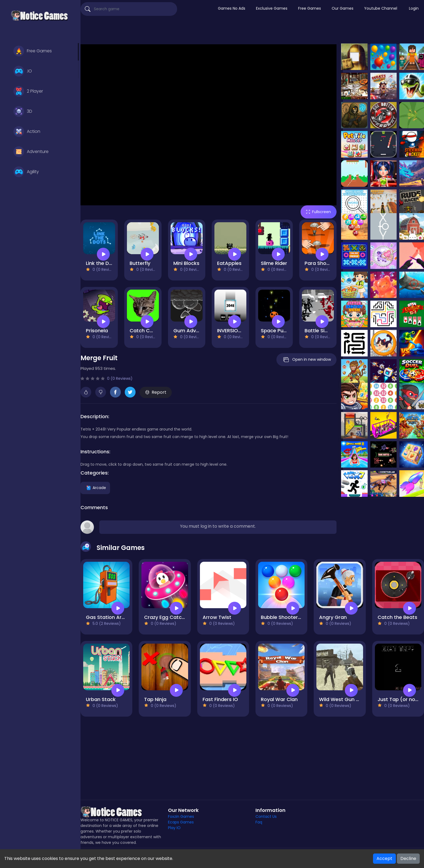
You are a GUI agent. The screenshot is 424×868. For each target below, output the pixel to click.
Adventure (31, 152)
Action (27, 132)
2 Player (28, 91)
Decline (408, 858)
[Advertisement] (252, 31)
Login (414, 8)
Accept (384, 858)
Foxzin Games (181, 816)
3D (23, 111)
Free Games (33, 51)
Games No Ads (232, 8)
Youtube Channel (381, 8)
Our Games (343, 8)
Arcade (95, 488)
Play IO (174, 828)
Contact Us (266, 816)
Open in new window (306, 360)
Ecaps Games (181, 822)
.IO (23, 71)
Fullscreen (319, 212)
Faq (259, 822)
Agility (26, 172)
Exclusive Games (272, 8)
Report (156, 392)
